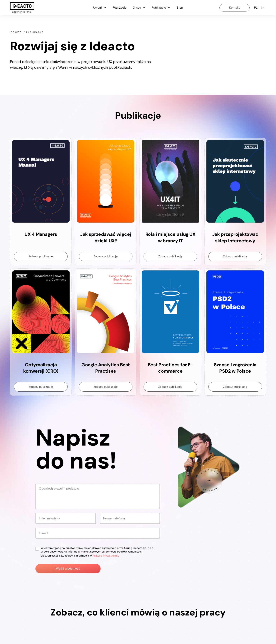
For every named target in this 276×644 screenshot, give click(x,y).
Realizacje (120, 8)
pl (256, 8)
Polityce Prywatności (105, 556)
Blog (180, 8)
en (263, 8)
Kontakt (235, 8)
